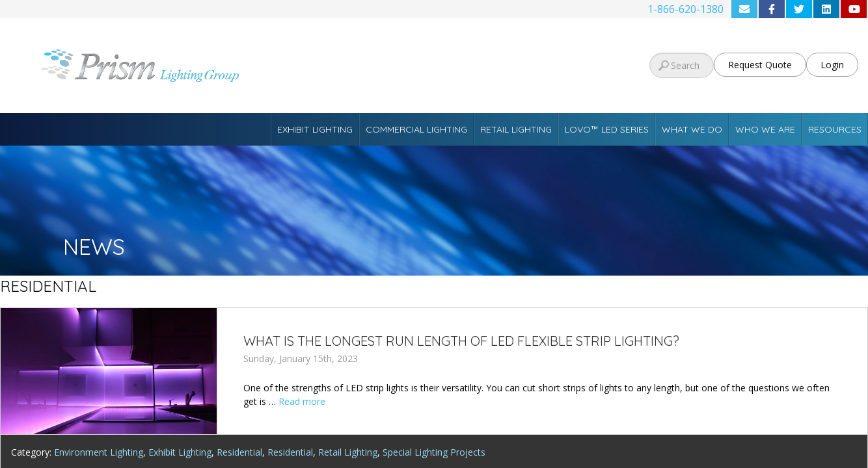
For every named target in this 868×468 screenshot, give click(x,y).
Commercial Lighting (416, 129)
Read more (302, 401)
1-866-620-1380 (685, 9)
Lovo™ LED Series (607, 129)
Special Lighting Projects (434, 452)
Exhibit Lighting (315, 129)
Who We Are (765, 129)
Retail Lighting (516, 129)
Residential (239, 452)
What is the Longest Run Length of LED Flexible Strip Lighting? (461, 341)
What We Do (692, 129)
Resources (835, 129)
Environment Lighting (99, 452)
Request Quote (760, 65)
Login (832, 65)
